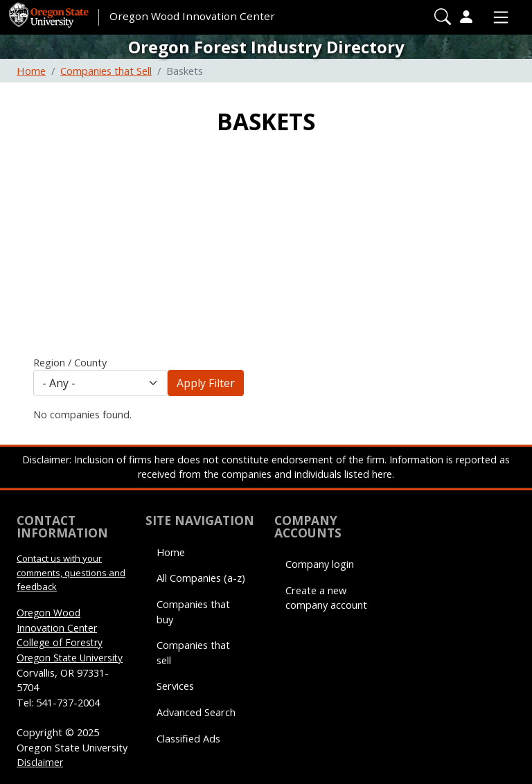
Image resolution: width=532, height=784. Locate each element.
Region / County (70, 363)
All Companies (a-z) (201, 578)
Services (175, 686)
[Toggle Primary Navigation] (497, 17)
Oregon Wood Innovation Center (192, 16)
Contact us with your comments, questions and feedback (71, 572)
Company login (320, 564)
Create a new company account (326, 598)
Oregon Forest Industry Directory (266, 47)
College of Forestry (60, 642)
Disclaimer (40, 762)
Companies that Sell (106, 71)
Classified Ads (188, 739)
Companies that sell (193, 653)
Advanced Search (196, 712)
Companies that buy (193, 612)
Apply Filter (206, 383)
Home (31, 71)
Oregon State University (70, 658)
